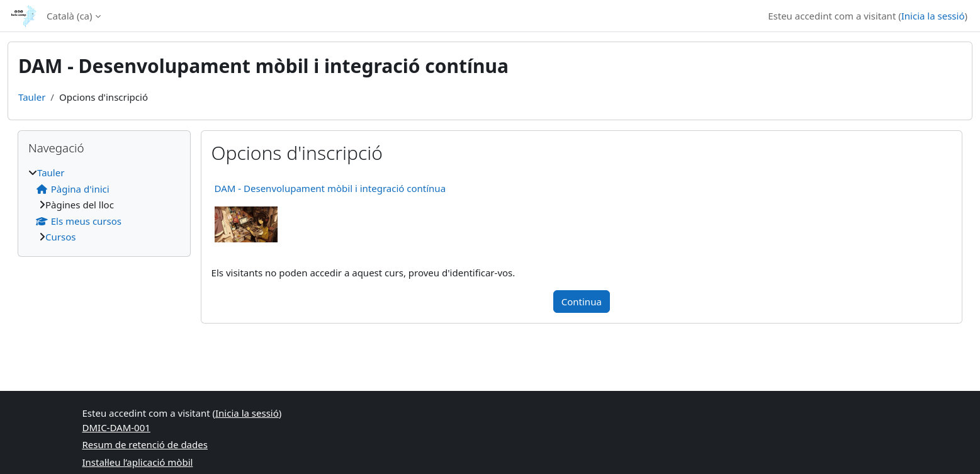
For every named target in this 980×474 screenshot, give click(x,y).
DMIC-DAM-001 (116, 427)
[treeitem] (104, 205)
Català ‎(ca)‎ (70, 16)
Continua (582, 302)
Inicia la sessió (933, 16)
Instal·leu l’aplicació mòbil (138, 462)
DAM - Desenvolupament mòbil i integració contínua (330, 188)
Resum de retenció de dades (145, 444)
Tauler (32, 97)
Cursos (60, 237)
